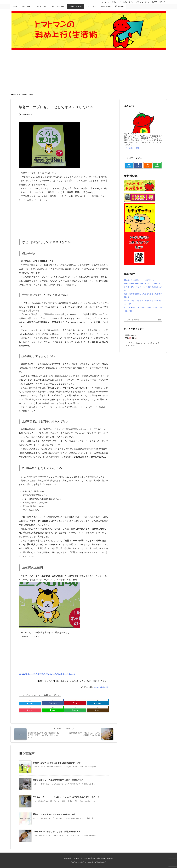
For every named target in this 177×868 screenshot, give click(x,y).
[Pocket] (30, 710)
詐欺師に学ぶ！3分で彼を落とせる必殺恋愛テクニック (57, 763)
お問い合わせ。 (128, 2)
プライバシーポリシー (143, 2)
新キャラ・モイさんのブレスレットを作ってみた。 (55, 814)
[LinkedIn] (98, 703)
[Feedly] (75, 710)
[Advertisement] (89, 72)
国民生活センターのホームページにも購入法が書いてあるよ (47, 674)
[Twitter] (30, 703)
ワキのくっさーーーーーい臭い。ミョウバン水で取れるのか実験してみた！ (66, 797)
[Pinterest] (75, 703)
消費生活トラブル (99, 681)
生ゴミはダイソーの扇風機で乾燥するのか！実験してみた (58, 780)
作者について (116, 2)
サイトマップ (105, 2)
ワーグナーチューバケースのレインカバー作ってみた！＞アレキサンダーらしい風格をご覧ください (143, 287)
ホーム (16, 94)
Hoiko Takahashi (101, 687)
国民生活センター (63, 681)
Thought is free (101, 862)
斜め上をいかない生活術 (81, 681)
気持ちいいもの (28, 94)
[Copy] (98, 710)
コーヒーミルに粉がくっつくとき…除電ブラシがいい (56, 832)
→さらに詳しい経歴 (132, 148)
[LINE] (53, 710)
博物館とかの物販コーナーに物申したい (140, 280)
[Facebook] (53, 703)
